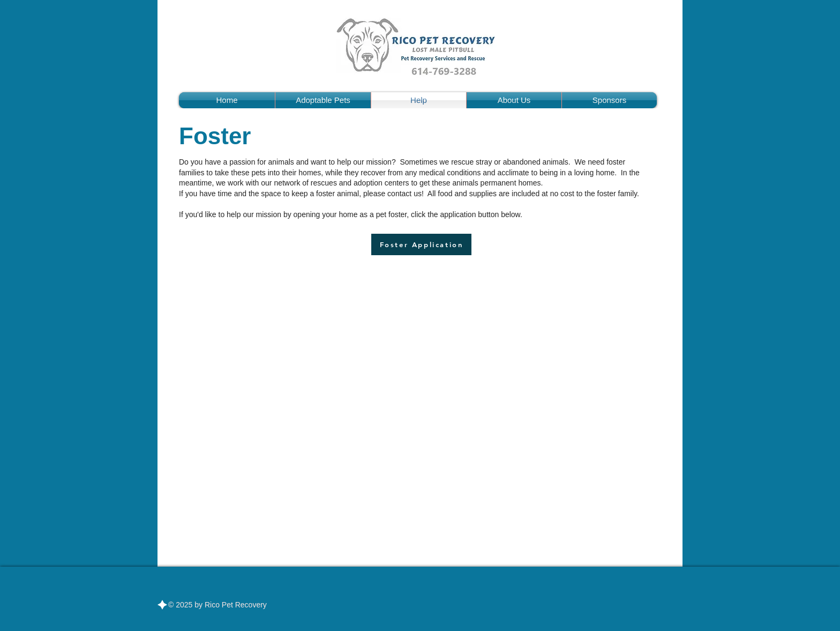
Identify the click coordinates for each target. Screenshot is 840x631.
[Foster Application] (421, 244)
